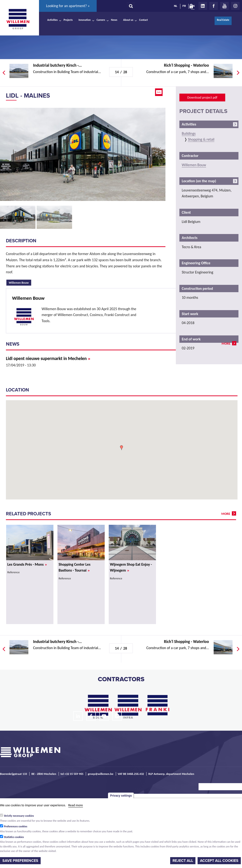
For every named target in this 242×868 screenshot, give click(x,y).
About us (128, 20)
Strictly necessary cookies (19, 816)
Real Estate (223, 20)
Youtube (225, 6)
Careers (101, 20)
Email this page (159, 92)
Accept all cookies (219, 861)
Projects (68, 20)
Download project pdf (202, 97)
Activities (52, 20)
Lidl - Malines (28, 96)
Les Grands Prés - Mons (27, 564)
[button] (121, 448)
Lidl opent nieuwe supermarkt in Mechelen (48, 358)
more (226, 343)
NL (176, 6)
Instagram (235, 6)
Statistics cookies (14, 837)
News (114, 20)
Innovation (85, 20)
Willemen (18, 19)
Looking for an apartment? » (68, 6)
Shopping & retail (201, 139)
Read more (76, 805)
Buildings (189, 133)
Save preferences (20, 861)
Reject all (183, 861)
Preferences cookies (16, 826)
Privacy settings (121, 796)
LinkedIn (203, 6)
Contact (144, 20)
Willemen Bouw (20, 282)
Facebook (214, 6)
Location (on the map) (199, 181)
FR (184, 6)
